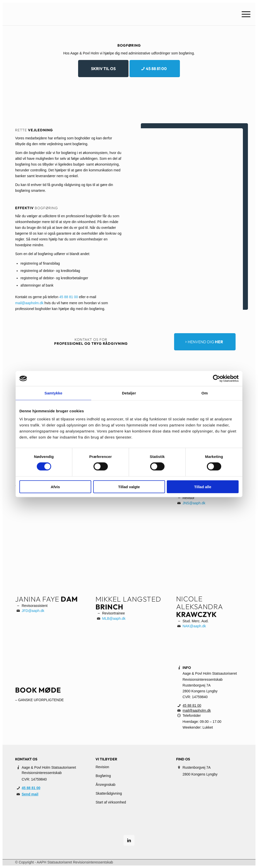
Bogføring (103, 776)
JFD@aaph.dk (33, 611)
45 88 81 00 (69, 297)
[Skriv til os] (103, 69)
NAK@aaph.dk (194, 626)
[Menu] (244, 14)
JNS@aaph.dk (194, 503)
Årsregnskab (105, 785)
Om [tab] (204, 393)
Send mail (30, 794)
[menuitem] (244, 14)
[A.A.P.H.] (49, 14)
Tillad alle (203, 487)
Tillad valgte (129, 487)
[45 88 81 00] (155, 69)
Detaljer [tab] (129, 393)
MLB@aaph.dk (114, 618)
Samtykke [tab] (54, 393)
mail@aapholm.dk (29, 303)
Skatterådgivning (109, 793)
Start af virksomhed (111, 802)
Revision (102, 767)
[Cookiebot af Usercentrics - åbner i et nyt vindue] (217, 379)
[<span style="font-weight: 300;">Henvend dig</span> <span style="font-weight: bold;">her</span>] (205, 342)
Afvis (55, 487)
